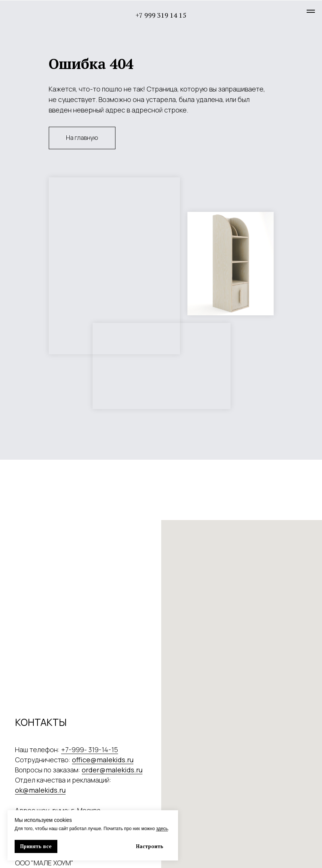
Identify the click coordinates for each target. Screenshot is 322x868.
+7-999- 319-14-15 (90, 750)
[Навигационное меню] (311, 11)
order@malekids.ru (112, 770)
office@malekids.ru (103, 760)
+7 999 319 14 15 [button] (161, 15)
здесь (162, 829)
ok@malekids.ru (40, 790)
